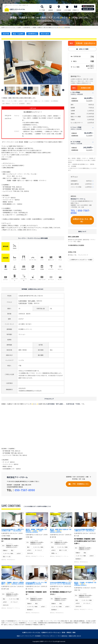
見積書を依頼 (86, 88)
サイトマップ (29, 636)
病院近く (29, 103)
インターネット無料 (12, 101)
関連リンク (20, 636)
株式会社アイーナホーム (78, 199)
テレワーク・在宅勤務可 (18, 103)
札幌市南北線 (23, 303)
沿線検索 (50, 10)
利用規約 (38, 636)
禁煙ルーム (37, 101)
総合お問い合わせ (88, 9)
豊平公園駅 (32, 301)
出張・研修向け (6, 103)
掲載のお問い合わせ (75, 636)
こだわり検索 (67, 10)
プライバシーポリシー (49, 636)
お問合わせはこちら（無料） (82, 220)
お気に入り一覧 (89, 6)
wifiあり (21, 101)
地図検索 (59, 10)
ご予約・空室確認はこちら (80, 484)
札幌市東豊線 (23, 301)
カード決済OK (46, 101)
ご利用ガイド (76, 10)
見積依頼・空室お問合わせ (86, 43)
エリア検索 (42, 10)
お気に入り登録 (84, 49)
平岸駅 (30, 303)
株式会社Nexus (11, 559)
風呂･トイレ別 (29, 101)
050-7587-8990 (80, 212)
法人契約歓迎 (54, 101)
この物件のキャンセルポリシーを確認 (81, 260)
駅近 (3, 101)
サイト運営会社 (62, 636)
